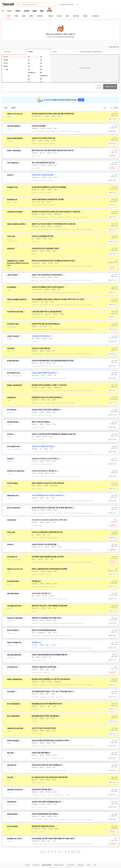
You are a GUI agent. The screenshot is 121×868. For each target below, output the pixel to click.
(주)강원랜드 (11, 348)
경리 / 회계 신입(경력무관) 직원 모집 (43, 163)
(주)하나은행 (11, 236)
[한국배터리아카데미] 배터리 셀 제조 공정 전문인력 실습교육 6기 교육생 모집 (56, 212)
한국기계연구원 (11, 410)
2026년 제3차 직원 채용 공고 (41, 593)
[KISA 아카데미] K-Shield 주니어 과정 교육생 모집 (48, 483)
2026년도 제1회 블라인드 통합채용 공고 (44, 471)
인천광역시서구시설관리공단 (15, 471)
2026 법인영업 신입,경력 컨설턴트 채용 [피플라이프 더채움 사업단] (53, 839)
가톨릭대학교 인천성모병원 (15, 728)
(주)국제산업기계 (12, 667)
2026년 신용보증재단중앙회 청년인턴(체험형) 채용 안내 (49, 655)
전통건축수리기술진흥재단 (15, 618)
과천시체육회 (11, 692)
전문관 (67, 16)
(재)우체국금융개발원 (13, 126)
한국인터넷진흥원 (12, 483)
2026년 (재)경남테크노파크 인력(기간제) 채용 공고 (48, 495)
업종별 (31, 16)
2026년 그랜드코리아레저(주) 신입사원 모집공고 (47, 275)
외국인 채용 (76, 16)
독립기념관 (10, 753)
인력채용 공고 (36, 643)
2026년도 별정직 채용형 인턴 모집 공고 (44, 373)
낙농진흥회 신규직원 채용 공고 (41, 336)
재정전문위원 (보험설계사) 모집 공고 (43, 826)
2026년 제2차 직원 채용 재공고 (42, 790)
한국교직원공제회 (12, 826)
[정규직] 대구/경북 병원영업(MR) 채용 (44, 630)
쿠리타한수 (10, 545)
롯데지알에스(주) (12, 200)
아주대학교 (10, 459)
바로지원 (112, 156)
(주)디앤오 (10, 777)
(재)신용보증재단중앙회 (14, 655)
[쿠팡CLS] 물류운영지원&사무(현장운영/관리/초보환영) (49, 569)
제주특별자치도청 (12, 187)
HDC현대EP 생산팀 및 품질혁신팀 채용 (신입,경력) (48, 557)
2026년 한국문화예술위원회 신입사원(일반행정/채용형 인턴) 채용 (52, 361)
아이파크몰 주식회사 (13, 324)
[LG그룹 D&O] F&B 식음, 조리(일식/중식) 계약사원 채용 (50, 777)
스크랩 (5, 108)
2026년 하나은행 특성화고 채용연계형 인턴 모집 (47, 532)
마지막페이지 (79, 852)
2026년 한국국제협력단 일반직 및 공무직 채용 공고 (48, 287)
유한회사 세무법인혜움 (14, 151)
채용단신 (85, 16)
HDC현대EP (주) (12, 557)
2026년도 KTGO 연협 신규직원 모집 (43, 138)
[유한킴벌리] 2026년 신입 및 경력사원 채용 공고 (47, 397)
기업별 (23, 16)
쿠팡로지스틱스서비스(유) (15, 114)
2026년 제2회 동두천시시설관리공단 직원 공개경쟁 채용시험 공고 (52, 508)
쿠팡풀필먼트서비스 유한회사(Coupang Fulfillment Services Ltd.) (18, 263)
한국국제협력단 (11, 287)
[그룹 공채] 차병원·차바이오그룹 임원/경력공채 (46, 312)
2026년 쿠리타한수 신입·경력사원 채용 (44, 544)
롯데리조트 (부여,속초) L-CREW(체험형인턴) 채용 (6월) (49, 606)
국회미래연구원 (11, 802)
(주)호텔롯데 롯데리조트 (14, 606)
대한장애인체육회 (12, 814)
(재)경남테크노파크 (13, 496)
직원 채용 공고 (36, 581)
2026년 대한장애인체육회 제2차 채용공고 (45, 814)
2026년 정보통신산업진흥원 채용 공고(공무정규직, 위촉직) (50, 741)
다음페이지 (76, 852)
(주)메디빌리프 (11, 520)
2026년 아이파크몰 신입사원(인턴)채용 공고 (46, 324)
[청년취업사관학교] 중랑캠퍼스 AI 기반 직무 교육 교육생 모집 (51, 679)
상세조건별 (40, 16)
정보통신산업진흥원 (13, 741)
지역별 (8, 16)
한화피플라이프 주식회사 (14, 839)
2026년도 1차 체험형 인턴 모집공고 (43, 446)
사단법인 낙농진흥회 (13, 336)
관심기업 (13, 108)
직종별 (16, 16)
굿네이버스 (10, 175)
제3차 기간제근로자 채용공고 (41, 422)
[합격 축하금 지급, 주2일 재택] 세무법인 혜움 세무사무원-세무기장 (52, 150)
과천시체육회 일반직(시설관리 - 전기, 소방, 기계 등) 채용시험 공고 (52, 692)
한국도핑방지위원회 (13, 581)
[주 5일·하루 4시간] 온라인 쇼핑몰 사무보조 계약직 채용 (49, 520)
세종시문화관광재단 (13, 594)
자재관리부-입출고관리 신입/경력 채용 (44, 667)
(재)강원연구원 (11, 765)
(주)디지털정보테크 (13, 163)
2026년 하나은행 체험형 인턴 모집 (43, 236)
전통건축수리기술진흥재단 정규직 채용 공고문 (46, 618)
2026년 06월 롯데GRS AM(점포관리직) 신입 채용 (48, 200)
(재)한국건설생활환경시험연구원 (17, 299)
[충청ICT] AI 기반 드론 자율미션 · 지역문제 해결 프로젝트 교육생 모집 (53, 224)
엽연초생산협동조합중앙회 (15, 138)
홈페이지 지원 (112, 119)
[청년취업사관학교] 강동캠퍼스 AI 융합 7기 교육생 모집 (49, 385)
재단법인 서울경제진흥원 (14, 385)
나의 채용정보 (95, 16)
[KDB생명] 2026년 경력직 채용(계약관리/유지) (47, 704)
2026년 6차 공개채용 (38, 126)
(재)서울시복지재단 (13, 422)
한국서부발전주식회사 (13, 373)
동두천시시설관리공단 (13, 508)
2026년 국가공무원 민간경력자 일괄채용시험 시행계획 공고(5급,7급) (53, 434)
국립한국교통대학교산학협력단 (16, 224)
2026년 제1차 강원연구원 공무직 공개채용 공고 (47, 765)
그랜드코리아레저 (12, 275)
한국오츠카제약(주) (13, 630)
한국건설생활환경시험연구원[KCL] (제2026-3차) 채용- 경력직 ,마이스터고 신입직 (58, 299)
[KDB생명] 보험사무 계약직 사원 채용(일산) (45, 716)
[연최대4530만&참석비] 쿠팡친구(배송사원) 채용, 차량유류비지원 (53, 114)
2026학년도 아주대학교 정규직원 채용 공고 (45, 459)
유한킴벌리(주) (11, 398)
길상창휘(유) (11, 249)
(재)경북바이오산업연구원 (15, 790)
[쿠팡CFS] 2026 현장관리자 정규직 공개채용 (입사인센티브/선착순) (53, 261)
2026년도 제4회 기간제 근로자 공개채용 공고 (46, 410)
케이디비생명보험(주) (13, 704)
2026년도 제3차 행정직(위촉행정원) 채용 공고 (46, 802)
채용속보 (51, 16)
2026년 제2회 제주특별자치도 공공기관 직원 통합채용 (49, 187)
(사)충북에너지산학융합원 (15, 212)
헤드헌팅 (59, 16)
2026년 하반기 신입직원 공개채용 (42, 175)
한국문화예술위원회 (13, 361)
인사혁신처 (10, 434)
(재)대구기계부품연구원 (14, 643)
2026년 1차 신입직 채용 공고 (41, 348)
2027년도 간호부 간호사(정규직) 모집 (44, 728)
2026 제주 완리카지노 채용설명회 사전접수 (45, 249)
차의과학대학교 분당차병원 (15, 312)
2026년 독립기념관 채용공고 (41, 753)
